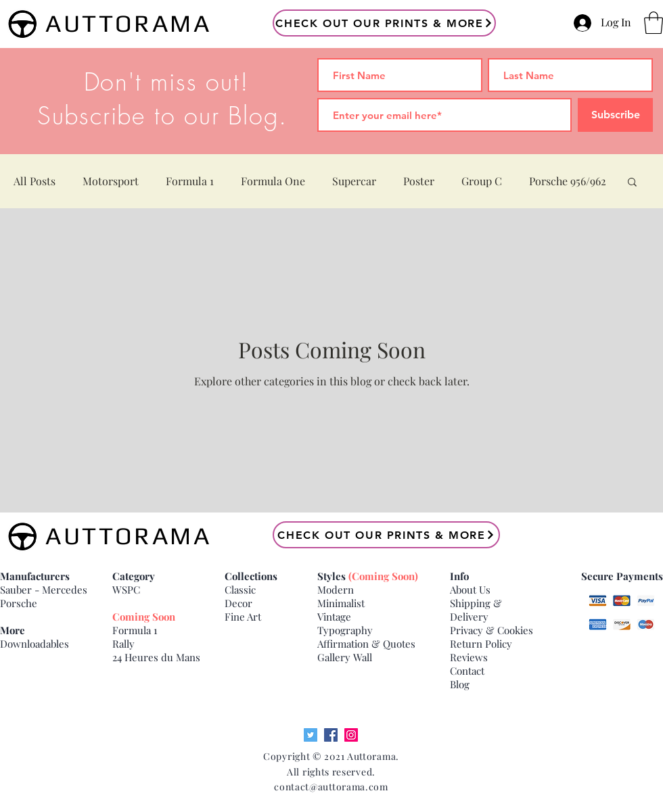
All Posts (35, 181)
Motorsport (111, 181)
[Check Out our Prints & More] (384, 23)
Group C (482, 181)
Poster (419, 181)
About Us (470, 590)
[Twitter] (311, 735)
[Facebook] (331, 735)
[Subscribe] (615, 115)
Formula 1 (190, 181)
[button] (654, 23)
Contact (467, 671)
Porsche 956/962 (568, 181)
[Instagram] (351, 735)
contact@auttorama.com (331, 787)
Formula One (273, 181)
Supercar (354, 181)
